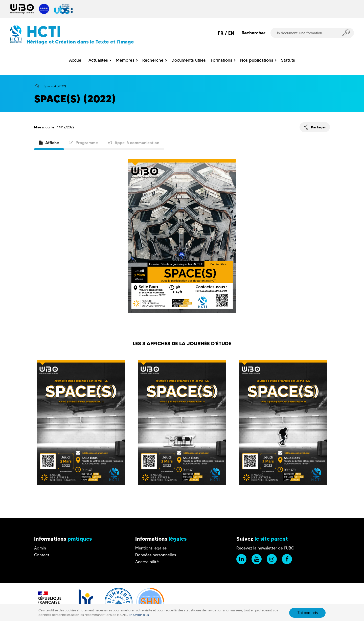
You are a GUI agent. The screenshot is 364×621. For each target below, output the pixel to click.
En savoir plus (139, 615)
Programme (83, 143)
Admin (40, 548)
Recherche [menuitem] (153, 60)
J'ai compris (307, 613)
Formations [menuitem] (222, 60)
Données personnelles (156, 555)
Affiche (49, 143)
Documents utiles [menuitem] (189, 60)
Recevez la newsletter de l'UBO (265, 548)
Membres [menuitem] (125, 60)
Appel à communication (134, 143)
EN (231, 33)
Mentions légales (151, 548)
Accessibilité (147, 562)
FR (221, 33)
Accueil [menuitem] (76, 60)
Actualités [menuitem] (98, 60)
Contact (42, 555)
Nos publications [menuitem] (257, 60)
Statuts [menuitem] (288, 60)
